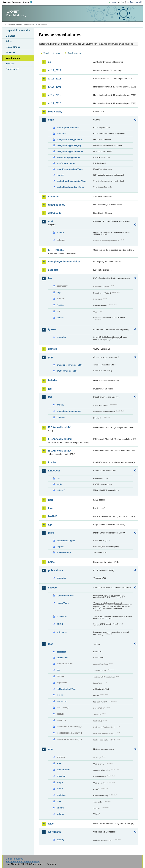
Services (10, 64)
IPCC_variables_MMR (67, 371)
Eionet (18, 24)
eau (58, 670)
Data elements (13, 47)
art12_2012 (55, 70)
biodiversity (55, 112)
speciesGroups (64, 552)
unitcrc (60, 318)
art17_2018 (55, 103)
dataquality (55, 213)
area (59, 763)
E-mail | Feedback (15, 859)
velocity (60, 808)
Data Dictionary (29, 24)
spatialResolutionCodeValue (70, 187)
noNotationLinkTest (66, 689)
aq (50, 62)
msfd (51, 533)
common (53, 197)
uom (51, 749)
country (60, 840)
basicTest (61, 652)
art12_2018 (55, 79)
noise (51, 562)
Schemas (11, 52)
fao (50, 278)
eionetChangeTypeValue (68, 157)
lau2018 (53, 516)
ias (50, 389)
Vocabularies (13, 58)
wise (51, 824)
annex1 (60, 405)
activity (60, 233)
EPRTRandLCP (57, 250)
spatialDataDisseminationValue (72, 181)
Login (114, 2)
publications (55, 570)
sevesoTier (62, 616)
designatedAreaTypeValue (69, 140)
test (50, 644)
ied (50, 397)
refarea (60, 305)
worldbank (54, 832)
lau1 (51, 500)
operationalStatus (65, 595)
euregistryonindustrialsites (64, 262)
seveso (52, 588)
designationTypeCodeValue (70, 151)
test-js (60, 695)
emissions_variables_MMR (70, 365)
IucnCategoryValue (66, 163)
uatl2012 (61, 490)
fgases (52, 329)
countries (61, 337)
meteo (60, 789)
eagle (59, 484)
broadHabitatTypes (66, 541)
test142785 (62, 701)
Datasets (10, 36)
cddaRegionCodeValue (68, 128)
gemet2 (52, 349)
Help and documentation (18, 30)
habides (53, 380)
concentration (63, 770)
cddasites (61, 134)
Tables (9, 41)
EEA (19, 2)
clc (58, 478)
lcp (50, 525)
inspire (52, 462)
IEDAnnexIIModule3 (60, 439)
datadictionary (57, 205)
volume (60, 814)
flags (59, 292)
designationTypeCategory (69, 145)
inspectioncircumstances (69, 411)
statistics (61, 795)
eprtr (51, 221)
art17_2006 (55, 87)
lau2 (51, 508)
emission (61, 776)
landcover (54, 471)
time (59, 801)
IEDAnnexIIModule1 (60, 427)
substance (62, 632)
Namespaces (12, 69)
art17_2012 (55, 95)
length (60, 782)
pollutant (61, 417)
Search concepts (74, 53)
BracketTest (62, 658)
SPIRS (60, 624)
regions (60, 175)
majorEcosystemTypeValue (70, 169)
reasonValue (63, 603)
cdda (51, 120)
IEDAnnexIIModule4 (60, 451)
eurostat (53, 270)
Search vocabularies (52, 53)
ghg (50, 357)
